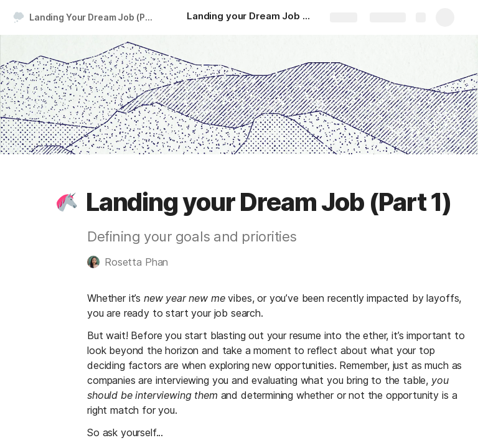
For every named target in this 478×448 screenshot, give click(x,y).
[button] (67, 202)
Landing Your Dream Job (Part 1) (96, 17)
